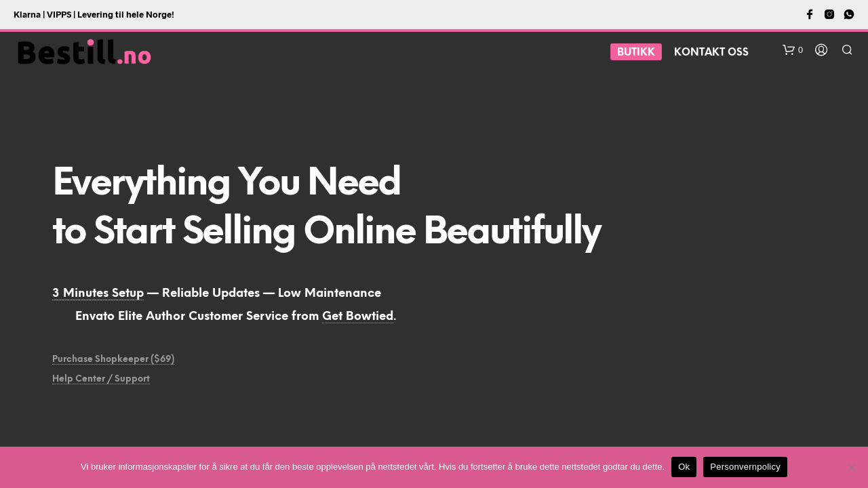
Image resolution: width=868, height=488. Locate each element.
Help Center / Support (101, 379)
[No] (851, 467)
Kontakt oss (711, 53)
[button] (793, 50)
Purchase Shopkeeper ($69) (113, 360)
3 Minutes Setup (98, 293)
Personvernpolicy (745, 467)
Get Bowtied (358, 317)
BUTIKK (636, 53)
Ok (684, 467)
